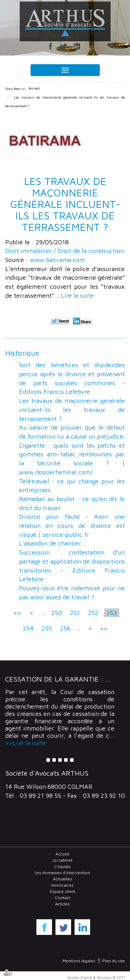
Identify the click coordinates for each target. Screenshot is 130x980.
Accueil (34, 88)
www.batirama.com (57, 260)
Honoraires (62, 885)
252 (93, 613)
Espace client (63, 891)
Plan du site (114, 961)
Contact (62, 898)
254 (28, 628)
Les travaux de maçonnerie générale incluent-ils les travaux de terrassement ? (72, 409)
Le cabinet (63, 860)
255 (47, 628)
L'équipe (63, 866)
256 (65, 628)
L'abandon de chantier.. (52, 543)
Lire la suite (77, 295)
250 (57, 613)
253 (112, 613)
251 (75, 613)
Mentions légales (79, 961)
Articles (62, 904)
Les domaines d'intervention (62, 873)
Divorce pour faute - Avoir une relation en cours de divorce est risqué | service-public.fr (72, 525)
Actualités (63, 879)
